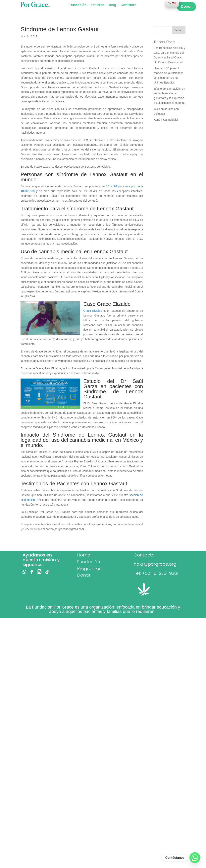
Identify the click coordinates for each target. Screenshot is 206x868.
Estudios (98, 5)
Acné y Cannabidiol (166, 120)
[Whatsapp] (195, 858)
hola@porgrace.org (155, 564)
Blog (113, 5)
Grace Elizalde (93, 311)
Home (84, 555)
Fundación (78, 5)
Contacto (129, 5)
